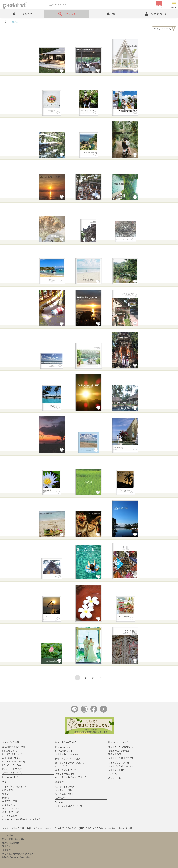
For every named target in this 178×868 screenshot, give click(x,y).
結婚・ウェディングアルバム (69, 759)
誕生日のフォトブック (66, 770)
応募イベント (115, 778)
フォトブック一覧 (11, 743)
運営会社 (6, 846)
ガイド (5, 782)
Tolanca (59, 802)
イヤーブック (62, 766)
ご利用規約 (7, 836)
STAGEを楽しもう (64, 751)
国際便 (5, 798)
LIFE (10, 751)
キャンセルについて (12, 809)
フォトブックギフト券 (119, 763)
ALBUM (12, 758)
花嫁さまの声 (115, 755)
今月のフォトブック (65, 787)
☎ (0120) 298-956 (65, 829)
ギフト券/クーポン (11, 812)
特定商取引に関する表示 (14, 839)
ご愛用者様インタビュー (120, 751)
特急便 (5, 794)
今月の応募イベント (65, 794)
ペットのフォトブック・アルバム (71, 777)
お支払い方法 (9, 805)
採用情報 (6, 850)
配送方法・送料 (10, 801)
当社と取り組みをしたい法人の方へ (19, 854)
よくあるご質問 (10, 816)
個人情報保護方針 (11, 843)
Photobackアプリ (11, 777)
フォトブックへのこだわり (121, 747)
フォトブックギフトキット (121, 766)
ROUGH (12, 765)
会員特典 (112, 774)
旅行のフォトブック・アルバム (70, 763)
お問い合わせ (125, 829)
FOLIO (14, 762)
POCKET (12, 769)
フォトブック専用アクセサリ (122, 758)
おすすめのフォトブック (67, 755)
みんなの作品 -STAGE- (66, 743)
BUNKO (12, 755)
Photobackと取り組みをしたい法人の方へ (23, 820)
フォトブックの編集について (16, 787)
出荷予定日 (7, 790)
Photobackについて (118, 743)
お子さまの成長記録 (65, 774)
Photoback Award (65, 747)
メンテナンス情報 (64, 790)
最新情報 (59, 782)
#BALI (15, 22)
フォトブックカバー (118, 770)
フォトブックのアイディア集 (69, 806)
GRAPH (14, 747)
